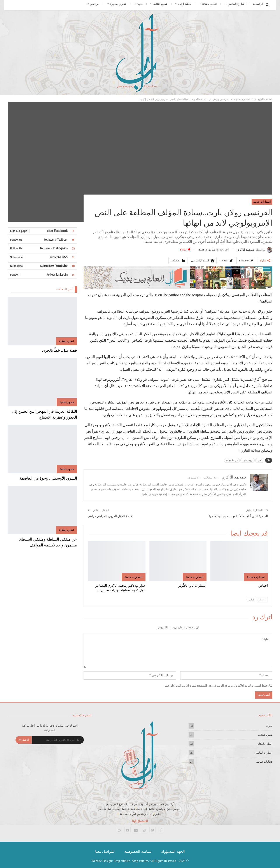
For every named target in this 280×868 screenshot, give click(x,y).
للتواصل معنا (105, 851)
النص (260, 460)
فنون (140, 4)
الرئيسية (258, 4)
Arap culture (122, 861)
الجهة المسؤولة (173, 851)
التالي (250, 600)
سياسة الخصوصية (138, 851)
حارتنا (269, 726)
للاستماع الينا (140, 821)
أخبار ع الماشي (237, 4)
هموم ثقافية (160, 4)
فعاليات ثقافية (264, 762)
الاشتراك (24, 740)
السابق (262, 600)
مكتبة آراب (185, 4)
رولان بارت (248, 460)
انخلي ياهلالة (209, 4)
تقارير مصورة (118, 4)
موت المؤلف (232, 460)
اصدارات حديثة (262, 202)
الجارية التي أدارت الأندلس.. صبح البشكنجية (238, 516)
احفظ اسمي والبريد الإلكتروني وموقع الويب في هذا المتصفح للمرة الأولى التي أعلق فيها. (216, 686)
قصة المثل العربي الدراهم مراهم (110, 516)
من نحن (94, 4)
